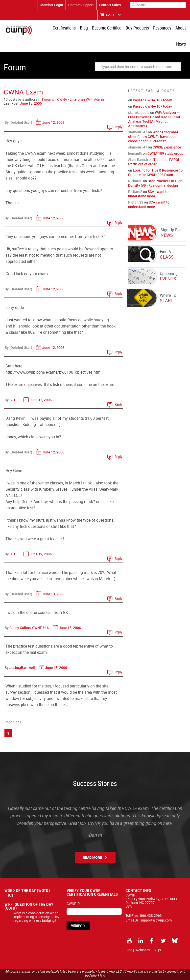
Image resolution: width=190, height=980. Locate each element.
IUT (11, 881)
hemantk (135, 139)
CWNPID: (73, 889)
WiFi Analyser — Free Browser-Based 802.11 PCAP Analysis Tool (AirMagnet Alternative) (155, 104)
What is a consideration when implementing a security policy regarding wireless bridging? (36, 902)
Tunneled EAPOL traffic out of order (154, 147)
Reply (119, 112)
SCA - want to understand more (148, 179)
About (168, 29)
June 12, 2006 (53, 108)
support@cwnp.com (156, 906)
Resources (151, 29)
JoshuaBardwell (22, 653)
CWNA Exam (23, 77)
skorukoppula (139, 98)
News (181, 29)
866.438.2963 (151, 901)
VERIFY (76, 911)
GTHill (14, 385)
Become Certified (97, 29)
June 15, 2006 (31, 89)
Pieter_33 (136, 188)
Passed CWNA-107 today (152, 85)
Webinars (142, 935)
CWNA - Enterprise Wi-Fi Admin (81, 85)
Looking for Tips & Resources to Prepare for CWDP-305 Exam (155, 158)
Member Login (52, 5)
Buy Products (127, 29)
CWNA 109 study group (165, 139)
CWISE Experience (167, 133)
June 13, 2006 (53, 579)
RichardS (135, 166)
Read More (92, 843)
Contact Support (81, 5)
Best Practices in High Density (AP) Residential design (155, 168)
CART (110, 15)
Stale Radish (138, 145)
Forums (48, 85)
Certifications (57, 29)
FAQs (157, 935)
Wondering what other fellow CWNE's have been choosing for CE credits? (153, 122)
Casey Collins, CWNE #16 (29, 613)
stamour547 (138, 117)
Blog (75, 29)
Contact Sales (110, 5)
